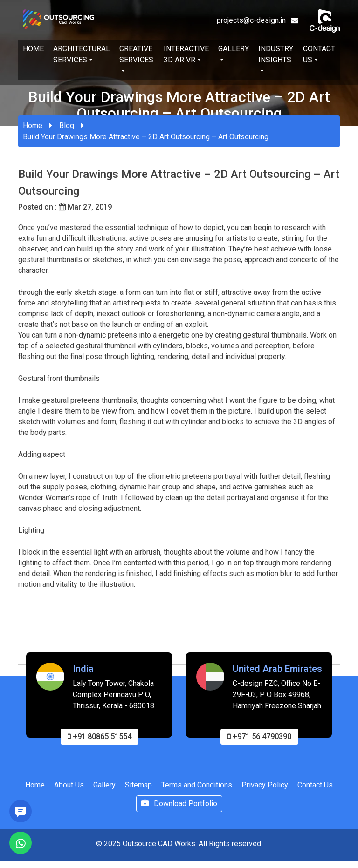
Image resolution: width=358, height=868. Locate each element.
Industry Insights (276, 54)
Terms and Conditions (197, 787)
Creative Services (136, 54)
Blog (67, 125)
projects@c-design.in (258, 20)
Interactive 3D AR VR (186, 54)
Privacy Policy (265, 787)
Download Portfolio (179, 805)
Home (33, 49)
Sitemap (138, 787)
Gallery (234, 49)
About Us (69, 787)
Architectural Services (82, 54)
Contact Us (319, 54)
